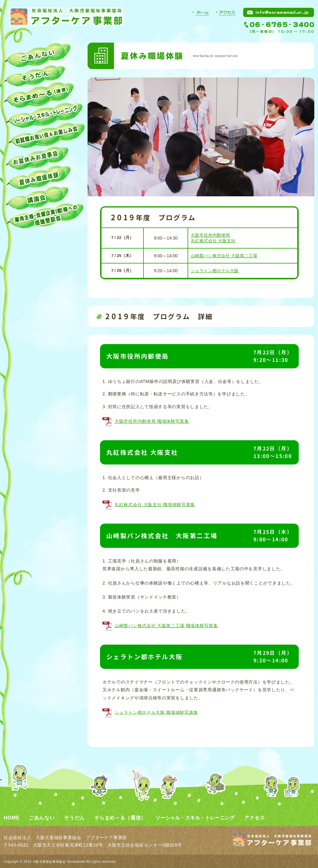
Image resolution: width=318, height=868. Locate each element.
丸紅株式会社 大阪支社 (213, 241)
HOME (12, 818)
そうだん (74, 818)
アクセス (254, 818)
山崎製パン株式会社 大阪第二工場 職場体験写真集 (166, 626)
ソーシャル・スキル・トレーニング (195, 818)
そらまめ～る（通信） (120, 818)
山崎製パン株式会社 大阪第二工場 (224, 256)
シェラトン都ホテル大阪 (215, 271)
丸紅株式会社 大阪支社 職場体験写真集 (155, 505)
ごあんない (42, 818)
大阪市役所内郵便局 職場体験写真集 (152, 421)
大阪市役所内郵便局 (210, 235)
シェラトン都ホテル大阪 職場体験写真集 (156, 712)
